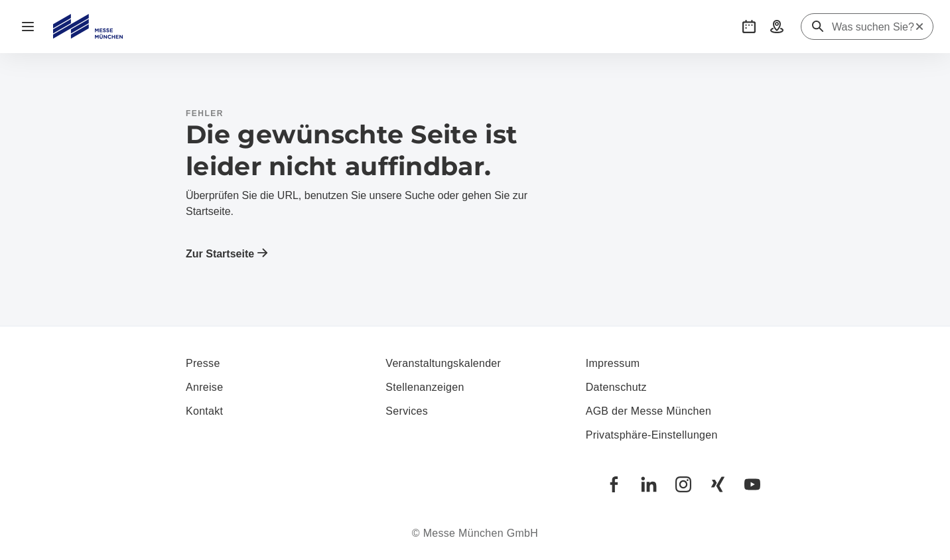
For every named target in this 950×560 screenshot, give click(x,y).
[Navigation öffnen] (28, 27)
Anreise (204, 387)
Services (407, 411)
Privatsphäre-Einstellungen (652, 435)
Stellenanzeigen (425, 387)
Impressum (613, 363)
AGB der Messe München (649, 411)
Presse (203, 363)
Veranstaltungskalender (443, 363)
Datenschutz (616, 387)
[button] (749, 27)
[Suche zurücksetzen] (919, 27)
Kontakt (204, 411)
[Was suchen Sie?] (873, 27)
